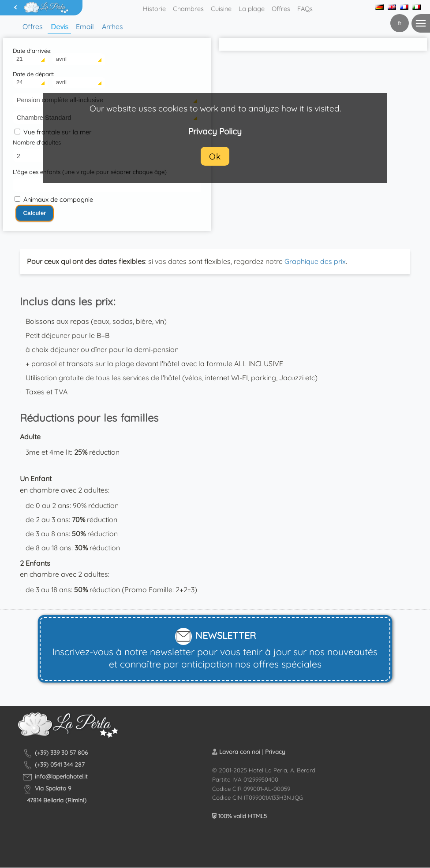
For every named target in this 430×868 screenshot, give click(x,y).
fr (400, 23)
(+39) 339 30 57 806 (61, 753)
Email (85, 26)
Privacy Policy (215, 131)
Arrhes (112, 26)
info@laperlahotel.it (61, 776)
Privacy (275, 752)
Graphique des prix (315, 261)
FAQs (305, 9)
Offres (281, 9)
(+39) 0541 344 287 (60, 764)
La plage (252, 9)
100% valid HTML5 (239, 816)
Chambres (188, 9)
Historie (154, 9)
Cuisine (221, 9)
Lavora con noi (240, 752)
